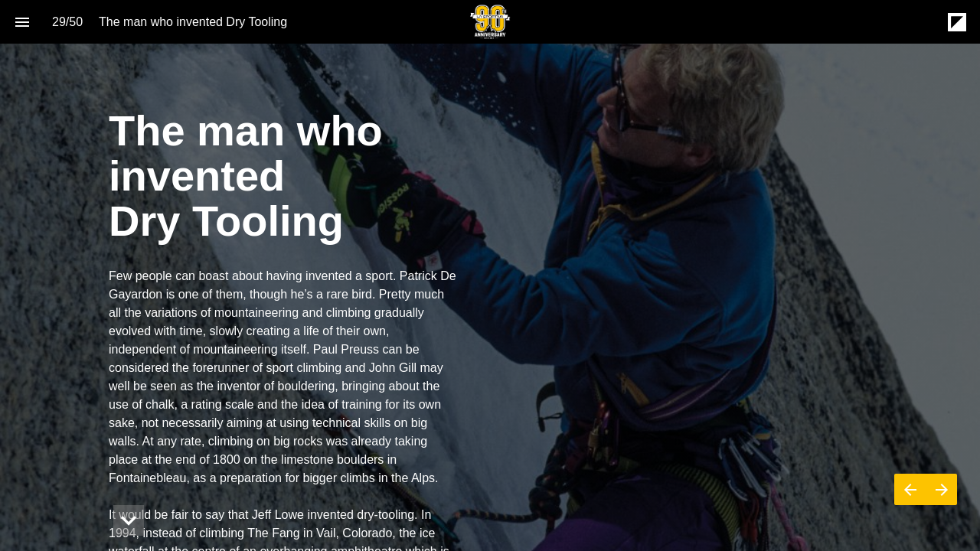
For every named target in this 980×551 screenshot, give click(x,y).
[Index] (22, 22)
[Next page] (941, 489)
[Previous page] (910, 489)
